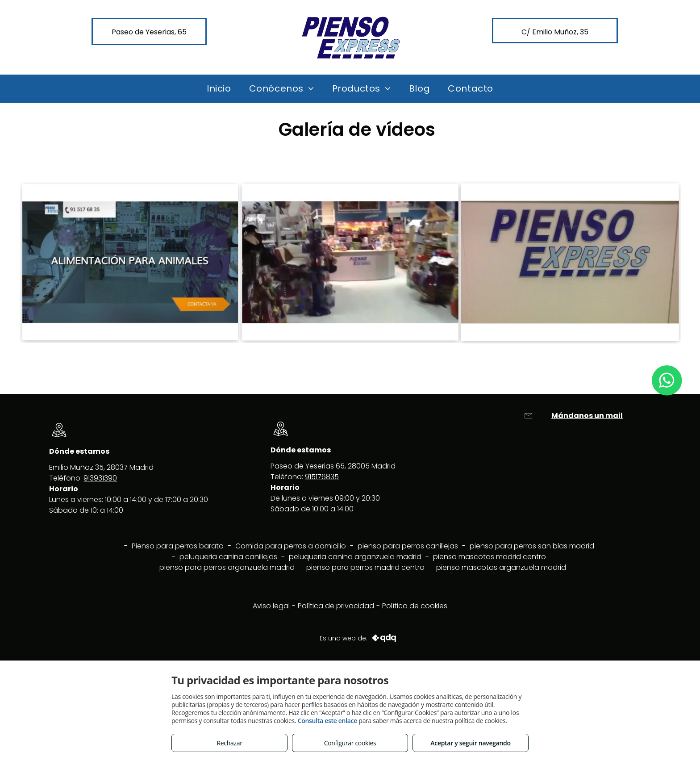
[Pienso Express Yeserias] (350, 262)
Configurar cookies (350, 743)
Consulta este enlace (327, 721)
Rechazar (229, 743)
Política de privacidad (336, 606)
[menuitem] (219, 88)
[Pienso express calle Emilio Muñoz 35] (570, 262)
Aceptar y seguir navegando (470, 743)
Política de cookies (415, 606)
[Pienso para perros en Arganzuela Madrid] (130, 262)
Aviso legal (271, 606)
